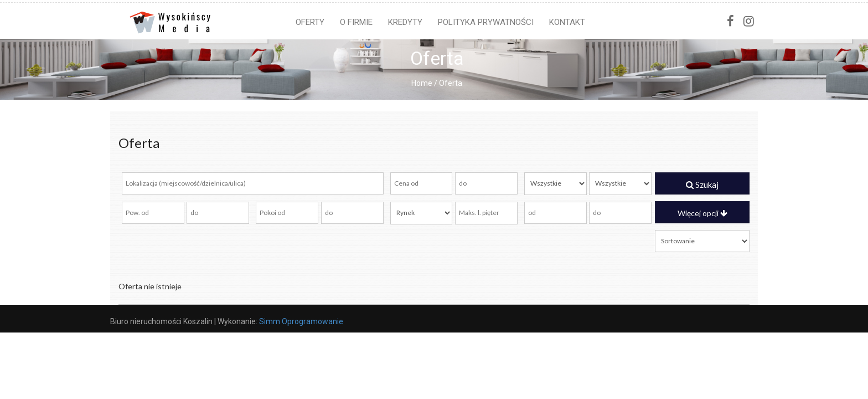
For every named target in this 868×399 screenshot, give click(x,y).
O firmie (356, 22)
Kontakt (567, 22)
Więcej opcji (702, 213)
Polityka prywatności (486, 22)
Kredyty (405, 22)
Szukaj (702, 185)
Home (422, 83)
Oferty (310, 22)
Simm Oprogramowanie (301, 321)
